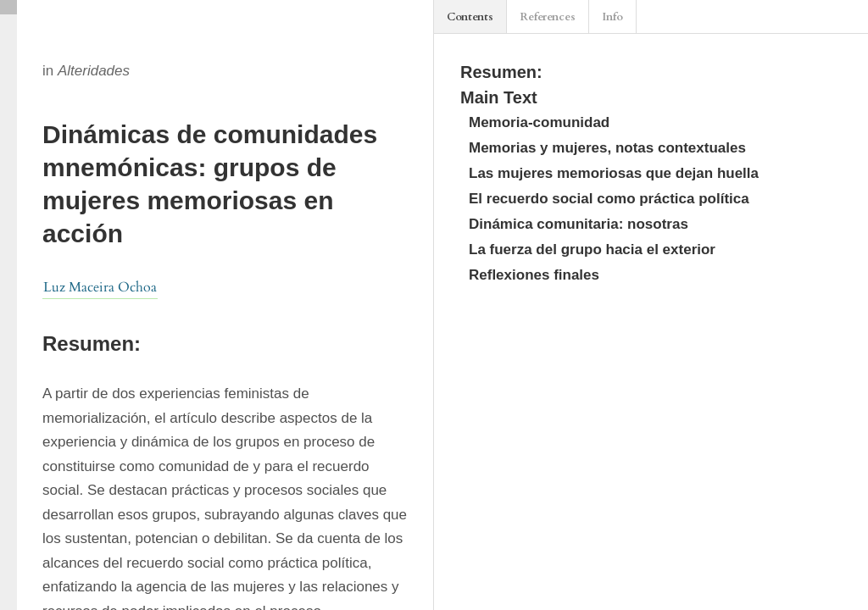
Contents (470, 17)
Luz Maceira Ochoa (100, 287)
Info (612, 17)
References (548, 17)
